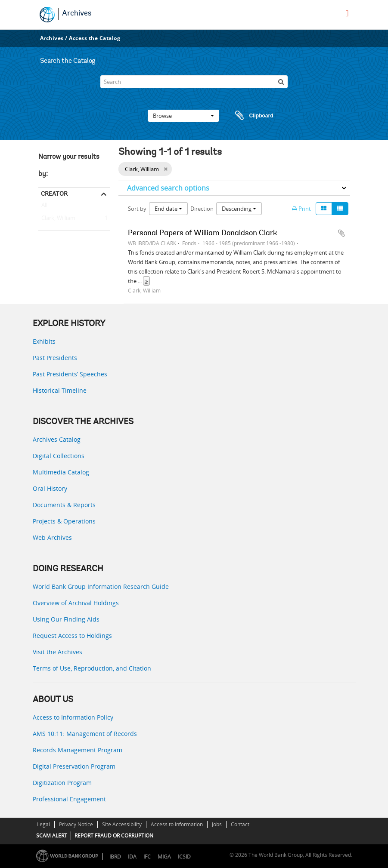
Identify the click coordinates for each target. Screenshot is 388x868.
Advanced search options (168, 188)
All (44, 207)
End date (168, 209)
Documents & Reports (64, 505)
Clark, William (57, 219)
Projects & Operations (64, 521)
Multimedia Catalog (61, 472)
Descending (239, 209)
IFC (147, 857)
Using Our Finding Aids (66, 619)
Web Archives (52, 537)
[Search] (194, 82)
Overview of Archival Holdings (76, 603)
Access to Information (177, 824)
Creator (54, 194)
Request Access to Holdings (72, 636)
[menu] (347, 13)
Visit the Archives (57, 652)
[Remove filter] (166, 169)
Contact (240, 824)
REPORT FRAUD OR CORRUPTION (114, 836)
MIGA (164, 857)
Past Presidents (55, 358)
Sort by (137, 209)
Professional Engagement (69, 799)
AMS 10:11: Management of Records (85, 734)
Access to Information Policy (73, 717)
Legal (43, 824)
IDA (132, 857)
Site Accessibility (122, 824)
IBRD (115, 857)
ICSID (184, 857)
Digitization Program (62, 783)
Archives (77, 14)
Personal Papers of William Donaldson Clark (203, 234)
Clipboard (250, 116)
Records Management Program (78, 750)
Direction (202, 209)
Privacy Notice (76, 824)
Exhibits (44, 341)
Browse (183, 116)
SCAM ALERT (52, 836)
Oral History (50, 488)
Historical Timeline (60, 390)
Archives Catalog (57, 439)
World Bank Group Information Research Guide (101, 586)
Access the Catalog (95, 38)
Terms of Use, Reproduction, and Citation (92, 668)
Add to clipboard (341, 233)
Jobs (217, 824)
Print (301, 209)
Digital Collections (59, 456)
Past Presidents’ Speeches (70, 374)
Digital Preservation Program (74, 766)
